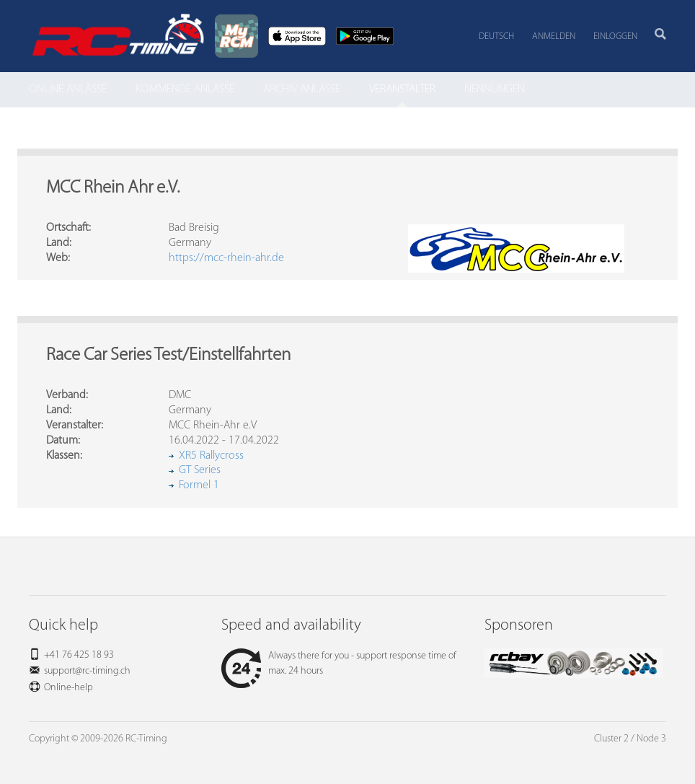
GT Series (200, 470)
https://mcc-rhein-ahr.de (226, 258)
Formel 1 (199, 485)
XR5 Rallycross (211, 456)
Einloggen (615, 36)
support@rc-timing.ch (87, 671)
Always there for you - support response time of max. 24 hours (339, 664)
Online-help (68, 688)
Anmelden (554, 36)
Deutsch (496, 36)
